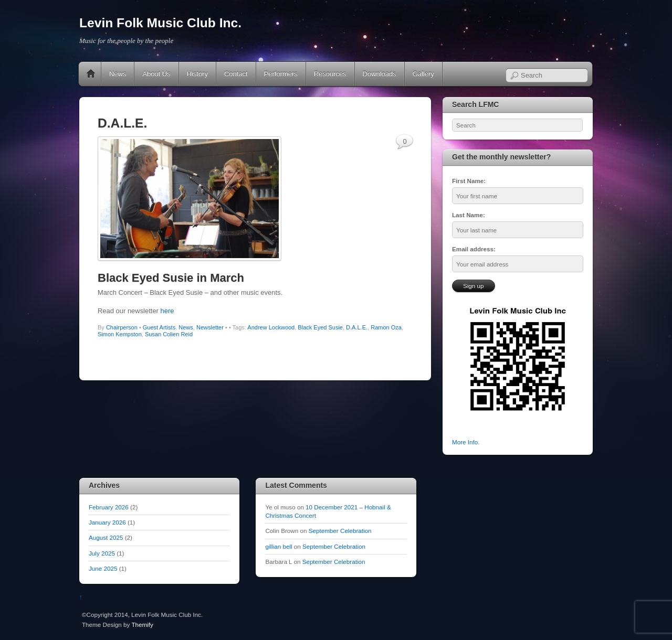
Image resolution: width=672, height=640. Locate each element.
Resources (330, 74)
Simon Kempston (120, 334)
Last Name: (469, 215)
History (197, 74)
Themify (142, 625)
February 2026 (109, 507)
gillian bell (279, 546)
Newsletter (210, 327)
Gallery (423, 74)
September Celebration (340, 531)
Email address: (474, 249)
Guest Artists (159, 327)
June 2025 (103, 568)
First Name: (469, 181)
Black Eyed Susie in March (171, 278)
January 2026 (107, 522)
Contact (236, 74)
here (167, 311)
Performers (281, 74)
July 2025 (102, 553)
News (118, 74)
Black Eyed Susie (320, 327)
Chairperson (122, 327)
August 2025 (106, 537)
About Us (156, 74)
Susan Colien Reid (169, 334)
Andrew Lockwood (271, 327)
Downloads (380, 74)
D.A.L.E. (357, 327)
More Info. (466, 442)
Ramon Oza (386, 327)
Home (91, 74)
